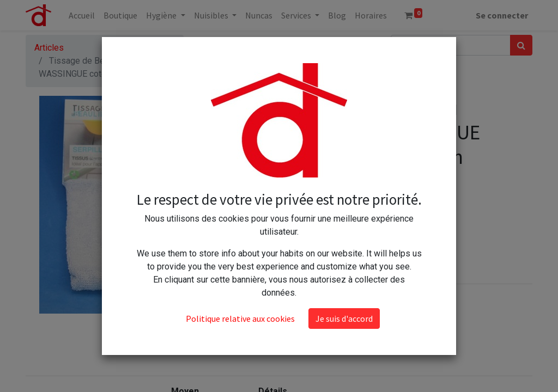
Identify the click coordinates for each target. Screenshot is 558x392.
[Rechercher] (521, 45)
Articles (49, 48)
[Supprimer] (298, 208)
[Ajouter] (345, 208)
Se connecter (502, 15)
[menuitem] (82, 15)
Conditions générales (328, 321)
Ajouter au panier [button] (342, 240)
